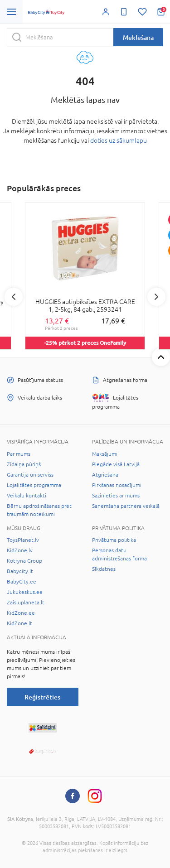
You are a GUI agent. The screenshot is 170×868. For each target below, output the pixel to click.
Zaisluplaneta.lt (26, 603)
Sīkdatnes (104, 569)
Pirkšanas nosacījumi (117, 485)
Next (156, 297)
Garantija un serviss (30, 475)
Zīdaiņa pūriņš (24, 464)
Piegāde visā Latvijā (116, 464)
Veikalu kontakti (27, 496)
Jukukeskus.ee (25, 592)
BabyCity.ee (22, 582)
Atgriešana (105, 475)
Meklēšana (138, 37)
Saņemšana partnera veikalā (126, 506)
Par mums (19, 454)
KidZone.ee (21, 613)
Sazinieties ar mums (116, 496)
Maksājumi (105, 454)
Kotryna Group (24, 561)
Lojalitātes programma (34, 485)
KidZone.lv (20, 550)
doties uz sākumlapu (119, 140)
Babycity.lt (20, 571)
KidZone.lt (19, 623)
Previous (14, 297)
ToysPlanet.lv (23, 540)
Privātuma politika (114, 540)
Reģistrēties (42, 697)
